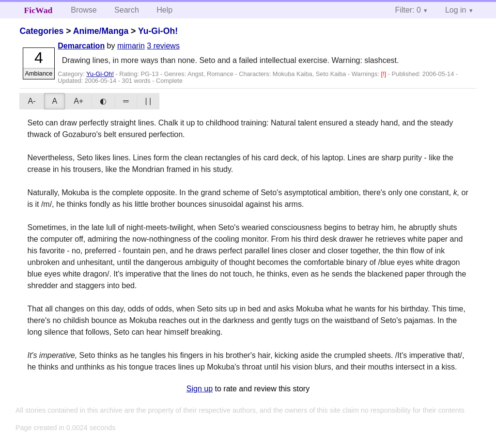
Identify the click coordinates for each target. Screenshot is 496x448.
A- (31, 101)
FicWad (39, 10)
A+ (78, 101)
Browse (84, 10)
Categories (41, 31)
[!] (384, 74)
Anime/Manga (101, 31)
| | (148, 101)
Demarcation (81, 46)
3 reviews (163, 46)
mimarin (131, 46)
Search (127, 10)
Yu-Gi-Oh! (158, 31)
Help (164, 10)
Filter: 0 (408, 10)
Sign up (200, 389)
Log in (456, 10)
